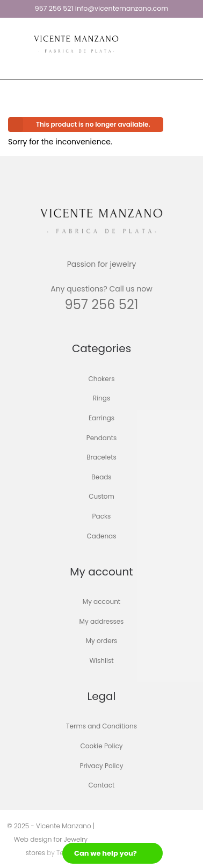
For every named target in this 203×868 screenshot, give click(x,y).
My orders (102, 641)
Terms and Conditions (102, 727)
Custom (102, 497)
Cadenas (102, 536)
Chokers (102, 379)
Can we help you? (106, 853)
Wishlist (101, 661)
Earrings (102, 418)
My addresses (102, 621)
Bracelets (102, 458)
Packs (102, 516)
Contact (102, 786)
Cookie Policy (102, 746)
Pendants (102, 438)
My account (102, 602)
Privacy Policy (101, 766)
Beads (101, 477)
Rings (102, 399)
